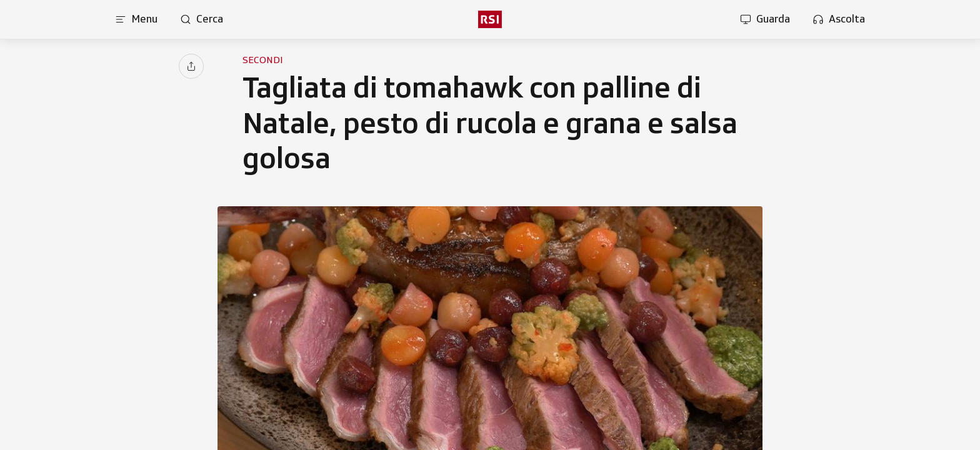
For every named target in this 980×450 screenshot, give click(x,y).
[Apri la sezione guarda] (765, 19)
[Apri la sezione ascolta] (839, 19)
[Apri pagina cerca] (202, 19)
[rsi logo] (490, 19)
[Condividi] (191, 66)
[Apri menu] (136, 19)
